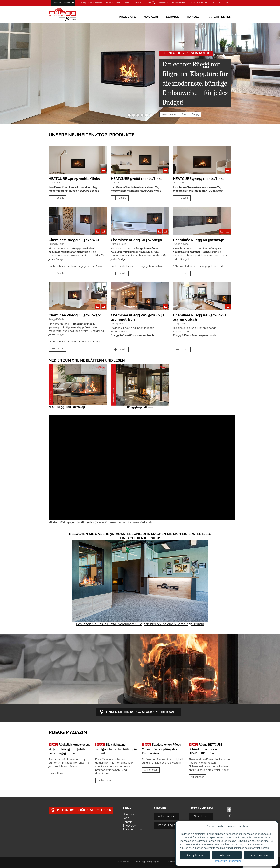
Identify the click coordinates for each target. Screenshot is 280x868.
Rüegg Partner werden (91, 3)
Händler (194, 17)
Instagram (229, 816)
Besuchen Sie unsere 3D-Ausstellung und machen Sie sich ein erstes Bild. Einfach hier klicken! (140, 536)
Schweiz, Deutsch (61, 3)
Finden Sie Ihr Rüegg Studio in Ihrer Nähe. (139, 712)
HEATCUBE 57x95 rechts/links (199, 179)
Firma (126, 3)
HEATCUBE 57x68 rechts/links (136, 179)
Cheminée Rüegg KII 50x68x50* (137, 240)
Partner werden (167, 816)
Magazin (151, 17)
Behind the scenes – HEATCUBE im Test (203, 751)
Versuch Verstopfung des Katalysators (159, 751)
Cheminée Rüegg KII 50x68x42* (75, 240)
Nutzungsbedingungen (148, 862)
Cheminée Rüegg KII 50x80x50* (75, 315)
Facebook (229, 809)
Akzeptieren (195, 855)
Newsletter (163, 3)
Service (172, 17)
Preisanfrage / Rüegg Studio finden (81, 810)
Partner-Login (113, 3)
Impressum (123, 862)
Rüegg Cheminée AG (68, 14)
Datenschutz (220, 861)
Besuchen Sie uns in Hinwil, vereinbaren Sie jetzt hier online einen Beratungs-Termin (140, 624)
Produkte (127, 17)
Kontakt (137, 3)
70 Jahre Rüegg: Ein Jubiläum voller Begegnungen (69, 751)
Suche (148, 3)
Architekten (220, 17)
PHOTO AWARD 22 (198, 3)
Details (57, 198)
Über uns (129, 814)
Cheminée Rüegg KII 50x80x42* (199, 240)
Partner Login (167, 825)
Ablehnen (227, 855)
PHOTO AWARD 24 (220, 3)
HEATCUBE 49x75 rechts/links (74, 179)
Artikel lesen (58, 774)
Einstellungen (259, 855)
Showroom (130, 826)
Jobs (126, 818)
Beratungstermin (133, 830)
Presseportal (178, 3)
